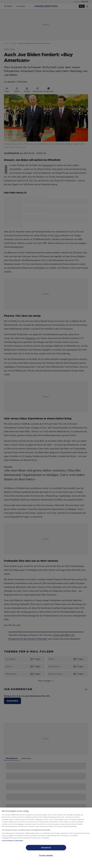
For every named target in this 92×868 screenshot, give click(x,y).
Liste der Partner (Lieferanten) (12, 841)
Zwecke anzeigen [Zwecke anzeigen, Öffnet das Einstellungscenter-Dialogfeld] (46, 855)
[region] (46, 838)
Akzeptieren (46, 848)
